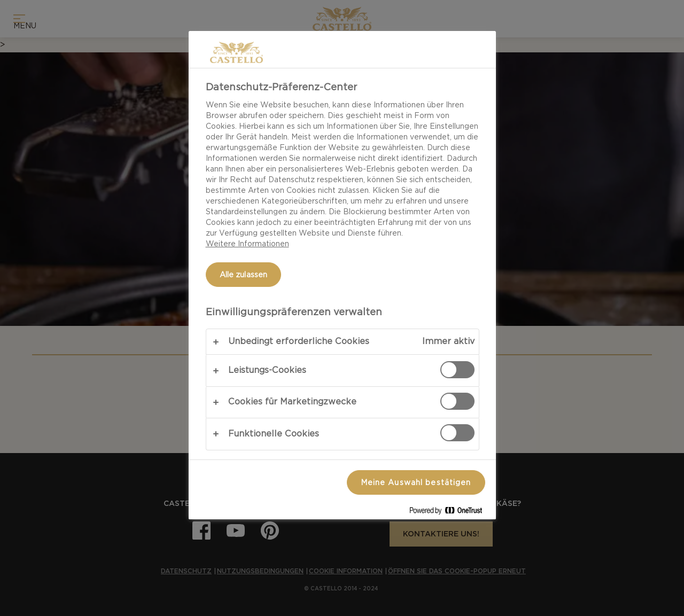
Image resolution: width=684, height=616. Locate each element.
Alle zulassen (244, 275)
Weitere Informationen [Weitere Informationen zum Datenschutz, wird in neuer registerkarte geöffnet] (247, 244)
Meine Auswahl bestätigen (416, 482)
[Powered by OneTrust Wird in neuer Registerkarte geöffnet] (450, 513)
